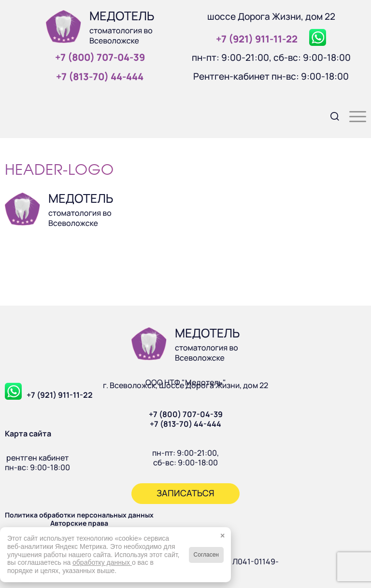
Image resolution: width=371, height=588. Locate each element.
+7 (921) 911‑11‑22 (257, 39)
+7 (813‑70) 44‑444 (100, 77)
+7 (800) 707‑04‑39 (100, 57)
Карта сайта (28, 434)
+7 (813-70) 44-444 (185, 424)
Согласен (206, 555)
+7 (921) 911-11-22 (60, 395)
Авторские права (79, 523)
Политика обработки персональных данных (79, 515)
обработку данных (102, 562)
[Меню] (353, 115)
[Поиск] (330, 115)
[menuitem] (330, 115)
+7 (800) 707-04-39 (186, 414)
